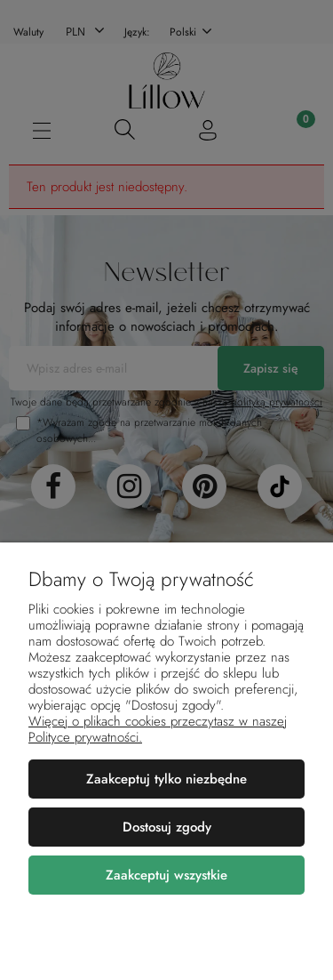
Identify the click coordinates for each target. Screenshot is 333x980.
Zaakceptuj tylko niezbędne (166, 779)
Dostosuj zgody (167, 827)
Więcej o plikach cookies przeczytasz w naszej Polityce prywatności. (158, 729)
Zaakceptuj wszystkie (166, 875)
